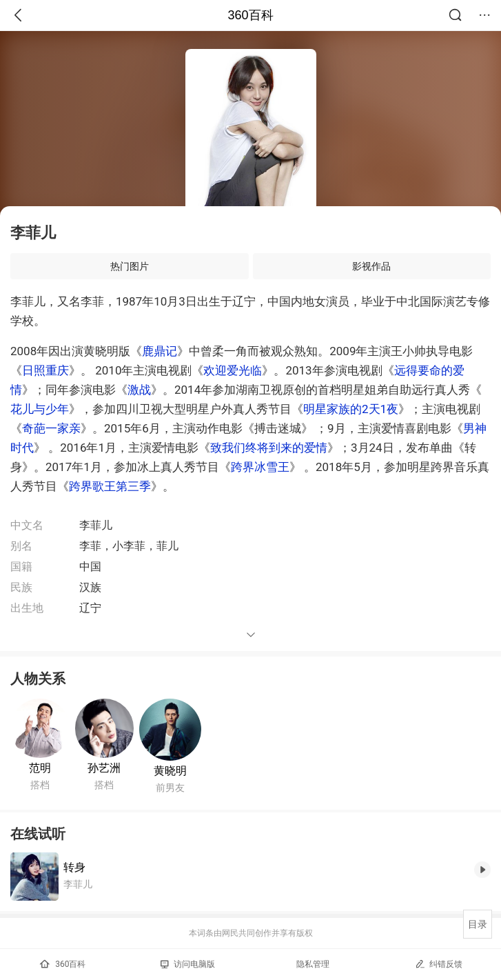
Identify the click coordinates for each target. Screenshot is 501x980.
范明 (40, 768)
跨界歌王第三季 (110, 486)
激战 (139, 390)
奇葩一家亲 (51, 428)
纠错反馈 (439, 964)
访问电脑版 (188, 964)
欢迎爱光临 (233, 370)
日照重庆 (45, 370)
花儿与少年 (40, 409)
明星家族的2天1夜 (351, 409)
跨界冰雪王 (260, 467)
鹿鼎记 (160, 351)
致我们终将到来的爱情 (269, 448)
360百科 (250, 15)
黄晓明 (170, 771)
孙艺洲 (104, 768)
